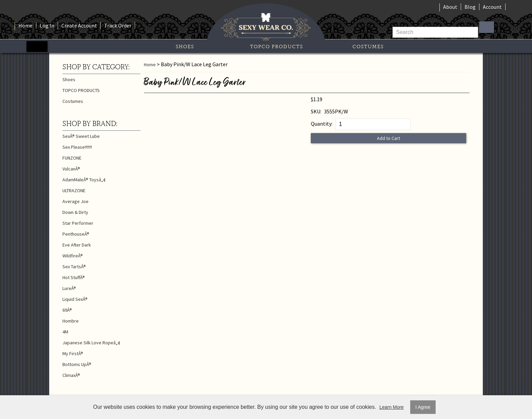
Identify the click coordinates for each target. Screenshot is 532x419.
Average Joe (75, 201)
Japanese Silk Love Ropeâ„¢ (91, 343)
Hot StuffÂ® (74, 277)
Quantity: (322, 124)
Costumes (368, 47)
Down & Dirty (75, 212)
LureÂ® (69, 288)
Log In (47, 25)
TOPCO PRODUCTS (277, 47)
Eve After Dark (77, 245)
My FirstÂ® (73, 353)
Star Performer (78, 223)
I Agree (423, 407)
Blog (470, 7)
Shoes (185, 47)
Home (25, 25)
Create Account (79, 25)
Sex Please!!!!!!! (77, 147)
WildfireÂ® (73, 256)
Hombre (71, 321)
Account (492, 7)
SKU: (316, 111)
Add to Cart (388, 138)
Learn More (392, 407)
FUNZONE (72, 158)
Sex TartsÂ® (74, 267)
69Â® (67, 310)
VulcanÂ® (71, 169)
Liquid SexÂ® (75, 299)
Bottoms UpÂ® (77, 364)
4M (65, 332)
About (450, 7)
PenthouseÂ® (76, 234)
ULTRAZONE (74, 190)
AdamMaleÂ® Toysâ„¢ (84, 180)
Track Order (118, 25)
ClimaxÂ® (71, 375)
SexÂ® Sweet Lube (81, 136)
